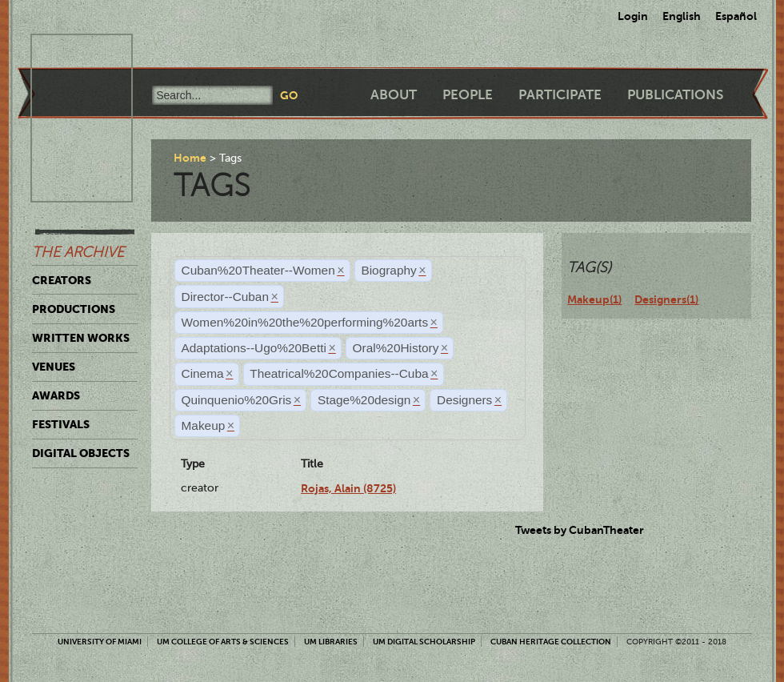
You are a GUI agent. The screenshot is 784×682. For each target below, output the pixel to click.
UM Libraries (331, 642)
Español (736, 16)
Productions (74, 309)
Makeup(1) (594, 299)
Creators (62, 280)
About (394, 95)
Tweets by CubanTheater (580, 530)
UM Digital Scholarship (424, 642)
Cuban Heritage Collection (551, 642)
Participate (560, 95)
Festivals (61, 424)
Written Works (81, 338)
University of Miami (100, 642)
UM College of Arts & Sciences (223, 642)
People (468, 95)
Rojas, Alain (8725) (348, 488)
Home (190, 158)
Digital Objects (81, 453)
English (682, 16)
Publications (675, 95)
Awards (56, 395)
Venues (54, 367)
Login (633, 16)
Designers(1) (666, 299)
